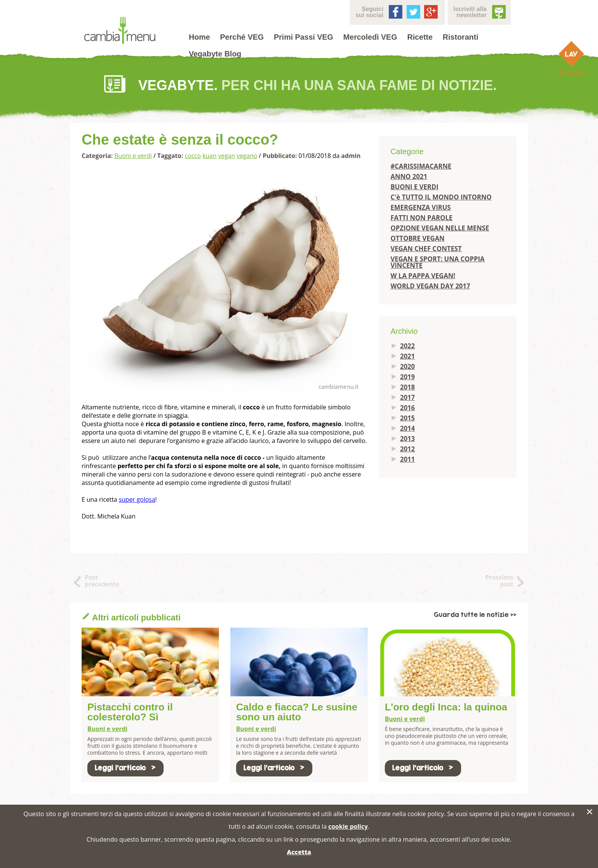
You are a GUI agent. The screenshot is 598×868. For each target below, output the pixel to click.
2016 (408, 408)
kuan (210, 156)
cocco (193, 156)
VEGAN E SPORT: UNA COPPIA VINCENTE (438, 262)
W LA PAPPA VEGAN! (423, 276)
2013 (408, 439)
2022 (408, 346)
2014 (408, 428)
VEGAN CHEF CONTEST (426, 249)
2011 (408, 459)
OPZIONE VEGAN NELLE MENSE (440, 228)
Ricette (420, 37)
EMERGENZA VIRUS (421, 207)
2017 (408, 397)
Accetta (299, 852)
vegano (247, 156)
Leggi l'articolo (125, 768)
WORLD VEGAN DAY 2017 (430, 286)
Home (199, 37)
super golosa (137, 499)
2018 (408, 387)
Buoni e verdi (133, 156)
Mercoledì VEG (370, 37)
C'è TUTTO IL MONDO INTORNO (441, 197)
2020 (408, 366)
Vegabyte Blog (215, 54)
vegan (227, 156)
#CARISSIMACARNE (421, 166)
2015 (408, 418)
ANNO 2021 (409, 176)
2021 (408, 356)
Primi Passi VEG (304, 37)
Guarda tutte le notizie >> (475, 615)
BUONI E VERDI (415, 187)
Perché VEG (242, 37)
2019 (408, 377)
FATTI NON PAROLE (422, 218)
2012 (408, 449)
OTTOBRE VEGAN (418, 238)
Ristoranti (461, 37)
